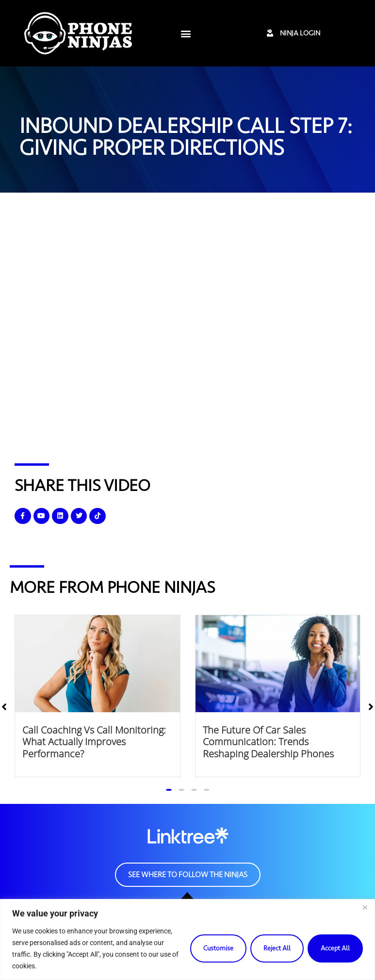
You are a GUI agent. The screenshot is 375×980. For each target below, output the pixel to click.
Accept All (335, 948)
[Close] (365, 907)
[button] (186, 33)
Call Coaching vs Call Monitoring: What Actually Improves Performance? (94, 742)
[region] (187, 939)
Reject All (277, 948)
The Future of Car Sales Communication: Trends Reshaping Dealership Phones (268, 742)
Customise (218, 948)
